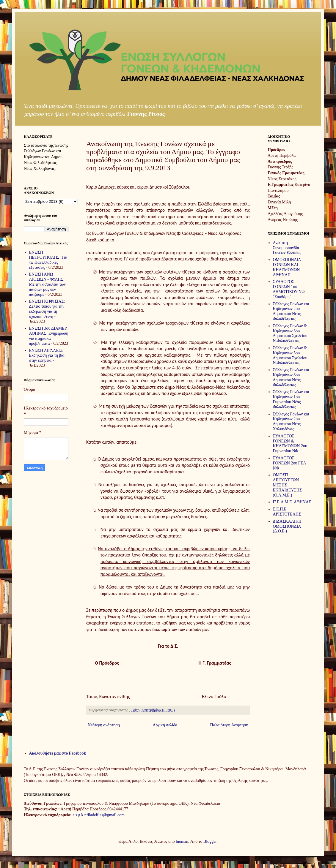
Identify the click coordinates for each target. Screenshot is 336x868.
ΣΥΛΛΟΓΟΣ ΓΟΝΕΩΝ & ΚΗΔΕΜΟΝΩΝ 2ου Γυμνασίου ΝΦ (290, 444)
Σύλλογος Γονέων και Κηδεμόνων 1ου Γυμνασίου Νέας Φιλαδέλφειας (291, 399)
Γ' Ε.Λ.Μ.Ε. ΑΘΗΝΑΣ (292, 502)
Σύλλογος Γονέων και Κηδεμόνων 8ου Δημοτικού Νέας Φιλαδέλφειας (291, 377)
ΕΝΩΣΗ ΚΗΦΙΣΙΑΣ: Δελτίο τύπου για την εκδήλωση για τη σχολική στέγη (47, 309)
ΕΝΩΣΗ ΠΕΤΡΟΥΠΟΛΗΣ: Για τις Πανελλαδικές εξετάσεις (48, 260)
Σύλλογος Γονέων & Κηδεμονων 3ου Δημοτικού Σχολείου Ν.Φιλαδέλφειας (290, 333)
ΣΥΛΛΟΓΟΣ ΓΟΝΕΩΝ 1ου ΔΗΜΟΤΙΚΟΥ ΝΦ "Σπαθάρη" (289, 289)
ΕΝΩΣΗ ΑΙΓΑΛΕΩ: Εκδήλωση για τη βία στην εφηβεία (47, 356)
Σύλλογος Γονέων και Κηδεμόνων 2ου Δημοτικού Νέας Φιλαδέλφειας (291, 311)
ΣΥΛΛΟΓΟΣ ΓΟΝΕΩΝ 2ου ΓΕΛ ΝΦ (290, 463)
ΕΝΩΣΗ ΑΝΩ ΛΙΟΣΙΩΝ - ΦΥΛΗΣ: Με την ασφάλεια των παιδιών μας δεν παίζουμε (47, 284)
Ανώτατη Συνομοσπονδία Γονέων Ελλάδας (287, 248)
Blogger (210, 841)
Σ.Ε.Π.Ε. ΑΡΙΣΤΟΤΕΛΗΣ (287, 512)
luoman (182, 841)
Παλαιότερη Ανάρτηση (229, 725)
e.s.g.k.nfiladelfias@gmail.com (99, 815)
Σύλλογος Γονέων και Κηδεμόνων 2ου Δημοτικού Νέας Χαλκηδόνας (291, 422)
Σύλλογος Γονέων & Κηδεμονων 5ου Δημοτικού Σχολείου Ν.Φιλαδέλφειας (290, 355)
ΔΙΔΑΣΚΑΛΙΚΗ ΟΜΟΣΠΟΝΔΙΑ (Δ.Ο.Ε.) (287, 526)
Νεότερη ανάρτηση (104, 725)
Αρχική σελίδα (165, 725)
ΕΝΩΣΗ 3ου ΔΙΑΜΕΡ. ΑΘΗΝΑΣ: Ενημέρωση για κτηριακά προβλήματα (49, 336)
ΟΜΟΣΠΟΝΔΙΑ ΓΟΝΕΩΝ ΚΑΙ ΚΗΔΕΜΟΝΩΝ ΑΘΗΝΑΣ (287, 267)
